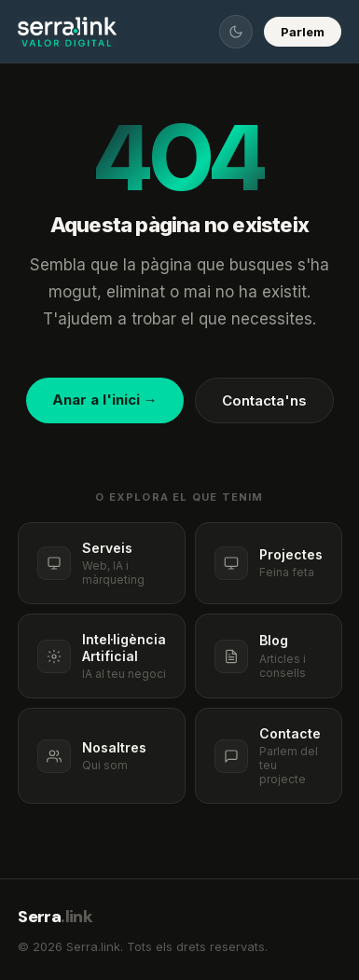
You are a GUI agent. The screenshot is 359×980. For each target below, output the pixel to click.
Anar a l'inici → (105, 400)
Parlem (303, 32)
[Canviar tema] (236, 32)
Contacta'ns (264, 400)
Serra (55, 917)
